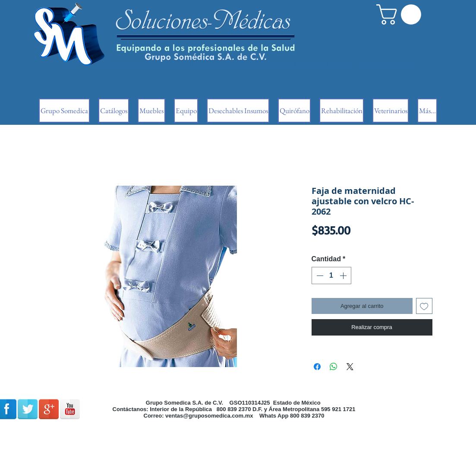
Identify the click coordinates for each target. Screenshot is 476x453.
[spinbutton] (331, 276)
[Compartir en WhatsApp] (334, 367)
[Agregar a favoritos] (424, 306)
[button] (401, 14)
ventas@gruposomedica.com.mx (209, 416)
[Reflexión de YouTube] (70, 409)
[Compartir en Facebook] (317, 367)
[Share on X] (350, 367)
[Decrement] (319, 276)
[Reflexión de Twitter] (28, 409)
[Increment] (344, 276)
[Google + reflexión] (49, 409)
